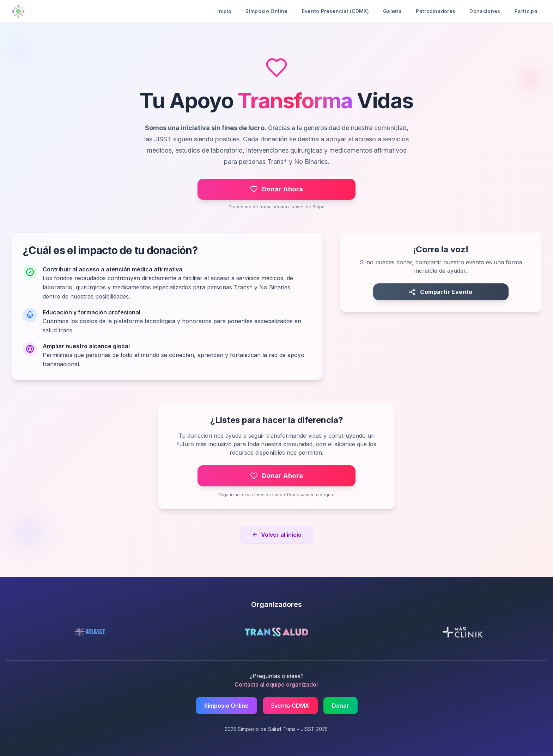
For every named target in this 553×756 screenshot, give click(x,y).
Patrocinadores (436, 11)
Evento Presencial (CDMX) (335, 11)
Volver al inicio (277, 535)
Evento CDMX (290, 706)
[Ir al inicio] (18, 11)
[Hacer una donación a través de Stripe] (276, 189)
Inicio (224, 11)
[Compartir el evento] (441, 292)
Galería (392, 11)
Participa (526, 11)
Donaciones (485, 11)
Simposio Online (266, 11)
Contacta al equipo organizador (276, 684)
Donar (341, 706)
